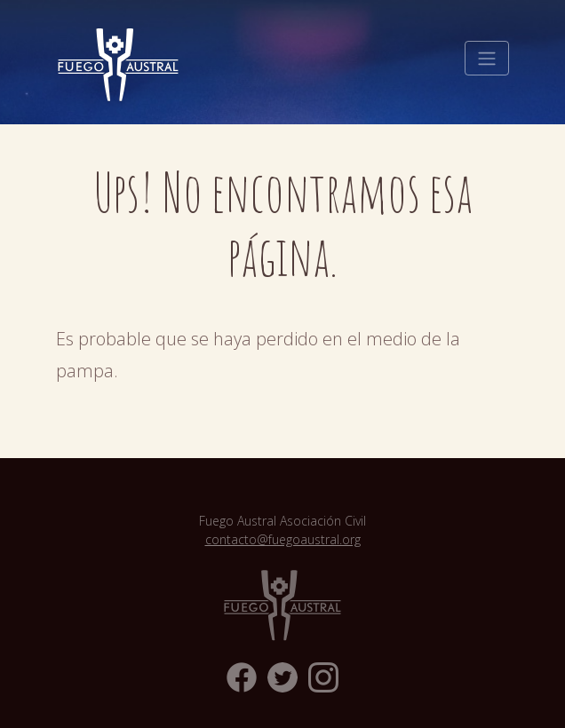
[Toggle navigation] (487, 59)
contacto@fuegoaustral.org (283, 539)
